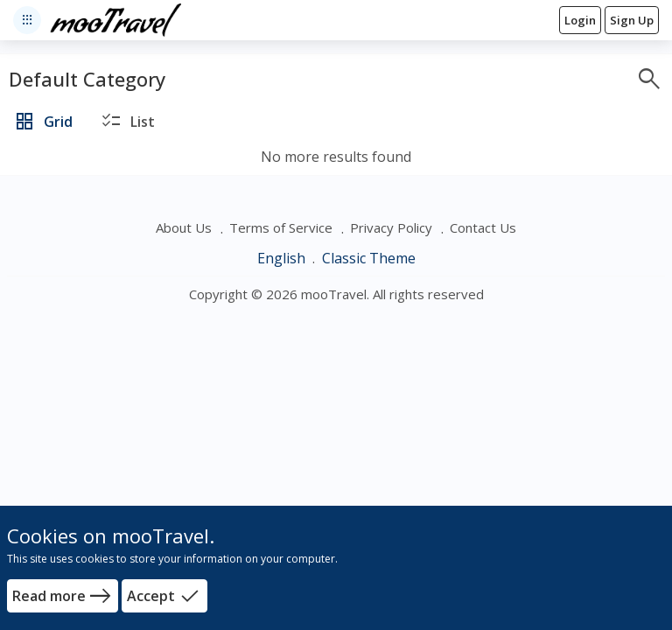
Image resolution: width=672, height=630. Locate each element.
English (283, 258)
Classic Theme (369, 258)
